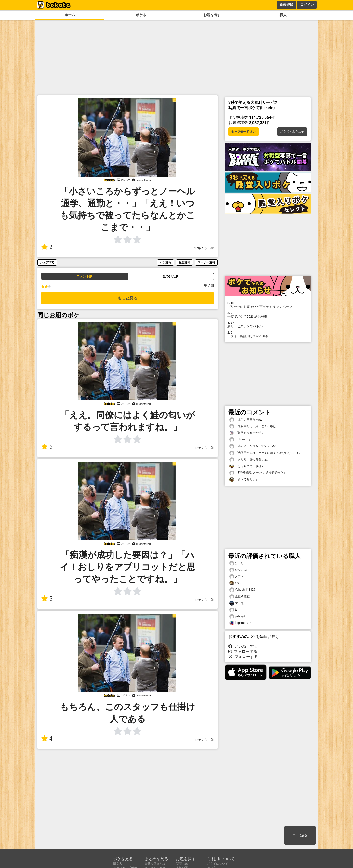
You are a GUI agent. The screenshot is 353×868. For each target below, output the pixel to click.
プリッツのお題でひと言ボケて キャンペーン (268, 305)
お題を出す (212, 15)
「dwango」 (240, 440)
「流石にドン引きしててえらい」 (254, 446)
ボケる (141, 15)
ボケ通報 (165, 262)
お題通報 (184, 262)
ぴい (235, 583)
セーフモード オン (244, 132)
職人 (283, 15)
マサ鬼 (237, 603)
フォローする (243, 651)
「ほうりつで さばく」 (248, 466)
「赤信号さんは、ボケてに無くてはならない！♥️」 (265, 453)
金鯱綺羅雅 (240, 597)
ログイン (307, 5)
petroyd (237, 616)
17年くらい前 (204, 248)
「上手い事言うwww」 (247, 420)
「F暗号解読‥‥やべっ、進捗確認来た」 (258, 473)
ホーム (70, 15)
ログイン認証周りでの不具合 (268, 334)
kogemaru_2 (240, 623)
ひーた (237, 563)
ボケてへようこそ (292, 132)
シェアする (47, 262)
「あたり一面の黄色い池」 (250, 460)
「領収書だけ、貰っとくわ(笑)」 (254, 426)
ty (233, 610)
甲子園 (209, 285)
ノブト (237, 577)
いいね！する (243, 646)
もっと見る (127, 298)
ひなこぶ (238, 570)
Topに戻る (300, 835)
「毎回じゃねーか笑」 (247, 433)
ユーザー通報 (206, 262)
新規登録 (286, 5)
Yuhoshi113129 (242, 590)
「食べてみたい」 (244, 479)
